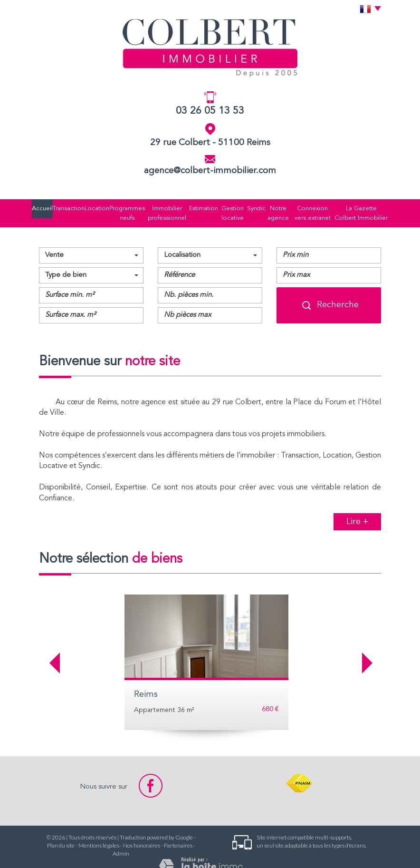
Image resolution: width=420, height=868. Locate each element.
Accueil (41, 207)
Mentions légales (99, 833)
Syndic (245, 207)
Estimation (192, 207)
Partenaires (178, 833)
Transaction (63, 207)
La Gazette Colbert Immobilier (360, 207)
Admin (121, 841)
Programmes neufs (115, 207)
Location (86, 207)
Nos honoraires (142, 833)
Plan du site (61, 833)
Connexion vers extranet (308, 207)
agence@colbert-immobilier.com (210, 171)
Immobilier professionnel (157, 207)
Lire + (358, 509)
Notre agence (269, 207)
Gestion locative (220, 207)
